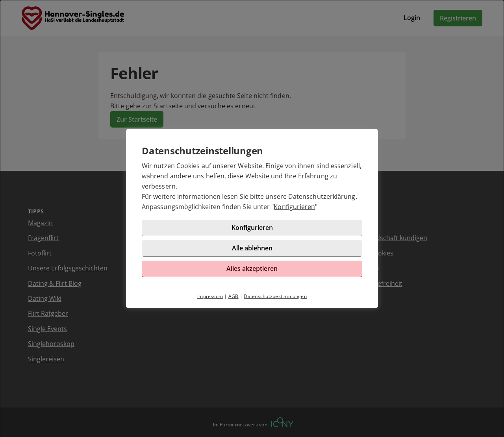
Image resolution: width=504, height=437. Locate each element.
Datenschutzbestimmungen (275, 296)
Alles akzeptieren (252, 268)
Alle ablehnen (252, 248)
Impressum (210, 296)
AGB (233, 296)
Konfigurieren (294, 207)
